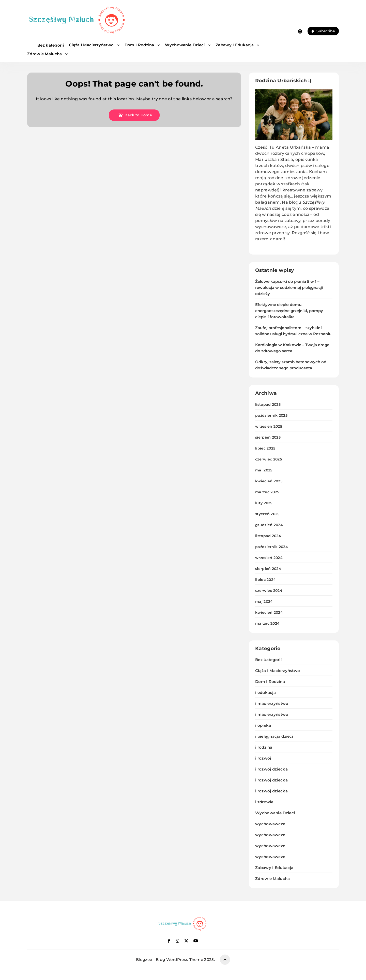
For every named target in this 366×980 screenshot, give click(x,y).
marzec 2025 (267, 492)
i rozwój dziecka (271, 769)
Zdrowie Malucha (45, 54)
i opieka (263, 725)
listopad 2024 (268, 536)
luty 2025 (264, 503)
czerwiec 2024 (269, 591)
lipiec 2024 (265, 580)
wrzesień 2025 (269, 426)
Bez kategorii (51, 45)
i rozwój (263, 758)
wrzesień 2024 (269, 558)
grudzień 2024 (269, 525)
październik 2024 (272, 547)
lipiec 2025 (265, 448)
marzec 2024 (267, 623)
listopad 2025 (268, 404)
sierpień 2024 (268, 569)
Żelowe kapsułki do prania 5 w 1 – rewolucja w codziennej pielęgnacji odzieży (289, 288)
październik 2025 (271, 415)
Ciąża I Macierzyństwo (92, 45)
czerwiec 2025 (269, 459)
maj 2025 (264, 470)
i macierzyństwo (272, 703)
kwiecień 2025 (269, 481)
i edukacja (265, 692)
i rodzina (264, 747)
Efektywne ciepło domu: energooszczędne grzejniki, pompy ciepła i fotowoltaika (289, 311)
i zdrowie (264, 802)
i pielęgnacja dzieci (274, 736)
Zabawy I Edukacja (235, 45)
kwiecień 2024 (269, 612)
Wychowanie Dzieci (185, 45)
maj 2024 (264, 601)
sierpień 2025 (268, 437)
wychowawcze (270, 824)
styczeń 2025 (267, 514)
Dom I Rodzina (140, 45)
